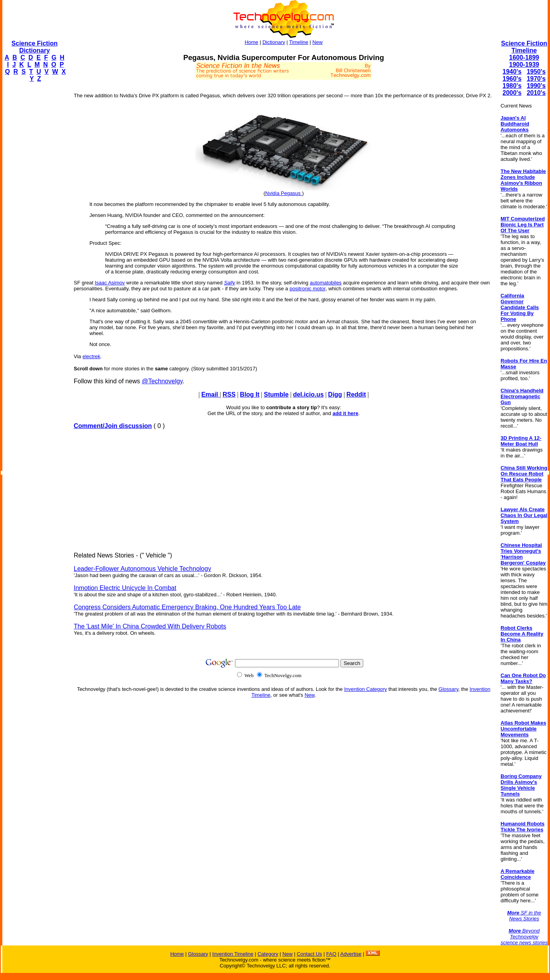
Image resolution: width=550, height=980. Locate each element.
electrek (91, 356)
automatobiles (326, 283)
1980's (512, 86)
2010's (536, 93)
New (317, 42)
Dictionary (274, 42)
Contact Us (309, 954)
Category (268, 954)
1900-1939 (524, 65)
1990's (536, 86)
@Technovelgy (162, 381)
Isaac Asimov (110, 283)
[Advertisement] (34, 206)
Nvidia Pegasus (284, 193)
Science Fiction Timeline (524, 47)
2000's (512, 93)
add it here (346, 413)
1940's (512, 72)
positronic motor (308, 289)
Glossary (448, 689)
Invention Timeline (233, 954)
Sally (229, 283)
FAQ (331, 954)
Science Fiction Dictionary (34, 47)
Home (252, 42)
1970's (536, 79)
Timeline (299, 42)
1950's (536, 72)
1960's (512, 79)
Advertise (351, 954)
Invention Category (365, 689)
